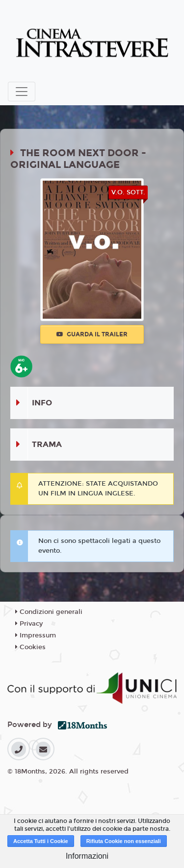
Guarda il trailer (92, 334)
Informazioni (87, 856)
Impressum (36, 635)
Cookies (30, 647)
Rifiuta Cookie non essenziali (124, 841)
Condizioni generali (49, 612)
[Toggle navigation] (22, 92)
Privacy (29, 624)
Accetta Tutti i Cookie (41, 841)
